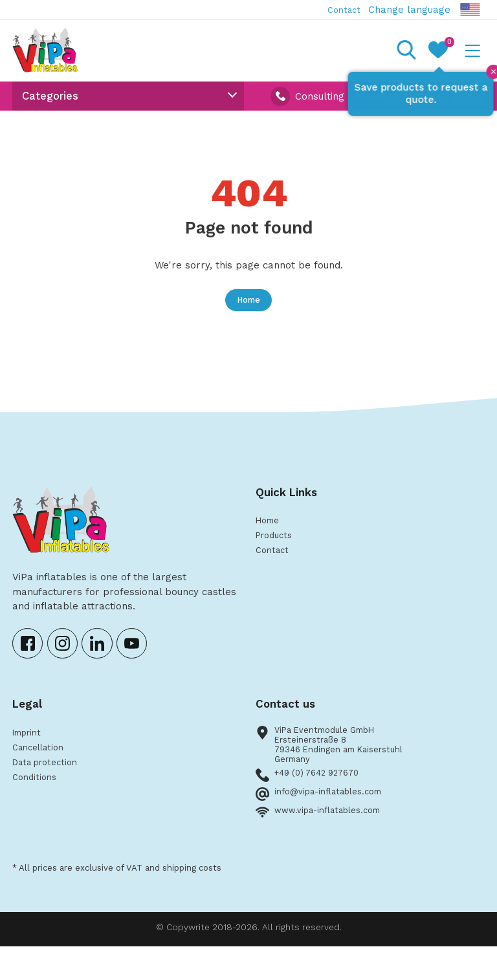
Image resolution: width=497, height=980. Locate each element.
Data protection (50, 790)
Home (248, 314)
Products (277, 555)
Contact (340, 10)
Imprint (30, 756)
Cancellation (42, 773)
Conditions (37, 807)
